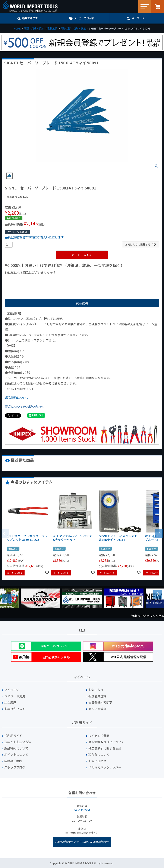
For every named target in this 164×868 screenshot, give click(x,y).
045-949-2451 (82, 810)
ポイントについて (16, 755)
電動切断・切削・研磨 (73, 28)
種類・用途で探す (34, 28)
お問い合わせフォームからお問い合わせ (82, 842)
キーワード (138, 18)
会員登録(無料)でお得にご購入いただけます (34, 237)
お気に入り (96, 690)
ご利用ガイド (13, 736)
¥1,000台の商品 (47, 280)
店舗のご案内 (13, 761)
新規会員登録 (97, 696)
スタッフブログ (15, 767)
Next (158, 594)
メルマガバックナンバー (105, 767)
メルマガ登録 (97, 709)
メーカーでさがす (84, 18)
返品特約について (17, 398)
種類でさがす (30, 18)
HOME (17, 28)
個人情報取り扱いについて (106, 742)
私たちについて (99, 755)
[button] (159, 533)
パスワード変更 (15, 696)
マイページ (12, 690)
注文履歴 (10, 703)
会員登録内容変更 (100, 703)
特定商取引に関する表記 (105, 748)
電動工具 (52, 28)
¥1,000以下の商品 (19, 280)
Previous (6, 599)
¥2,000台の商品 (74, 280)
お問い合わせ (97, 761)
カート (158, 6)
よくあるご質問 (99, 736)
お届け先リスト (15, 709)
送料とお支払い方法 (18, 742)
